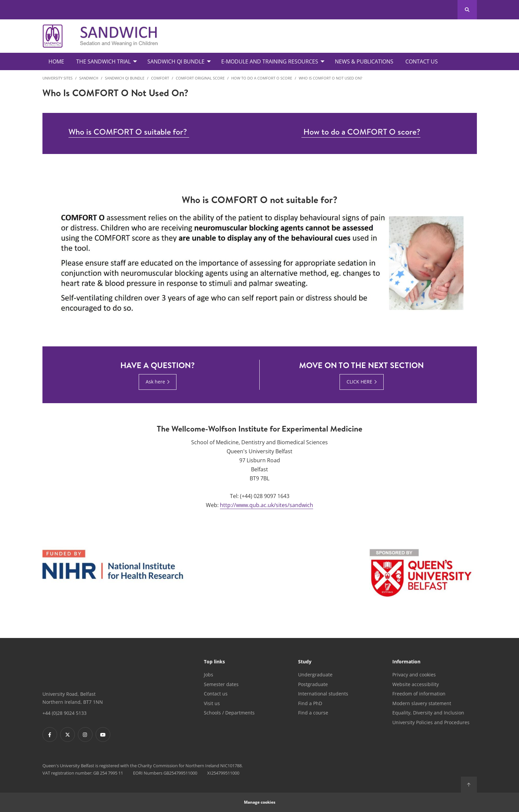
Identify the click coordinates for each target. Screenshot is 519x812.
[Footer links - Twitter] (68, 735)
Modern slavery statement (422, 703)
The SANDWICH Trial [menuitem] (103, 61)
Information (406, 662)
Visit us (212, 703)
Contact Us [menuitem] (422, 61)
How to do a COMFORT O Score (262, 78)
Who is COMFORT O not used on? (331, 78)
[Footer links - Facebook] (50, 735)
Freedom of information (419, 694)
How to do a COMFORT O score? (361, 132)
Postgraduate (313, 684)
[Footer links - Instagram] (85, 735)
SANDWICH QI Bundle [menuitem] (176, 61)
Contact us (216, 694)
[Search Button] (467, 10)
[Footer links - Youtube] (103, 735)
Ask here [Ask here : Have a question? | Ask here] (155, 382)
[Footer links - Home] (73, 669)
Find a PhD (310, 703)
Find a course (313, 713)
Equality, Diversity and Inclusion (428, 713)
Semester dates (221, 684)
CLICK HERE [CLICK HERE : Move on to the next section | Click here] (359, 382)
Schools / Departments (229, 713)
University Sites (57, 78)
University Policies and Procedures (431, 722)
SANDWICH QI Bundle (125, 78)
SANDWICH (89, 78)
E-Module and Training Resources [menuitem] (270, 61)
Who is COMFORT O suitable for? (129, 132)
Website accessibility (416, 684)
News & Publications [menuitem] (364, 61)
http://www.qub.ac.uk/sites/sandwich (267, 505)
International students (323, 694)
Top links (214, 662)
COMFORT (160, 78)
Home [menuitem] (56, 61)
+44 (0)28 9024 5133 (64, 713)
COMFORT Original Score (200, 78)
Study (305, 662)
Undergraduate (315, 675)
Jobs (209, 675)
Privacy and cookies (414, 675)
